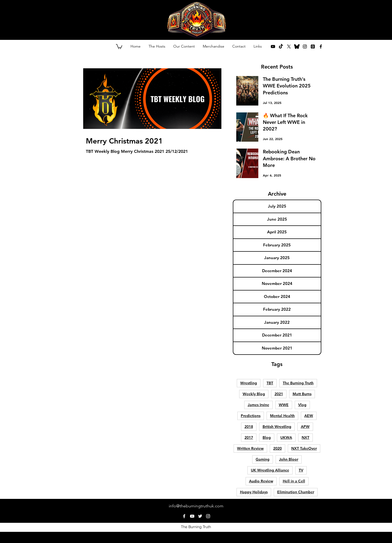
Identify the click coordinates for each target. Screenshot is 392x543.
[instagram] (305, 47)
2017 (249, 437)
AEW (309, 416)
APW (305, 427)
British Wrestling (277, 427)
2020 (277, 448)
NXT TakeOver (304, 448)
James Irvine (258, 405)
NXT (305, 437)
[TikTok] (281, 47)
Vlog (302, 405)
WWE (284, 405)
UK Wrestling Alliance (270, 470)
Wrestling (249, 383)
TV (301, 470)
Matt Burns (302, 394)
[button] (119, 46)
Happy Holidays (254, 492)
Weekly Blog (254, 394)
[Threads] (313, 47)
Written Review (250, 448)
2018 (249, 427)
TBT (270, 383)
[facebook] (321, 47)
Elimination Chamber (296, 492)
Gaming (263, 459)
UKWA (286, 437)
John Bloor (289, 459)
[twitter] (289, 47)
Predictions (251, 416)
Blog (267, 437)
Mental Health (282, 416)
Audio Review (261, 481)
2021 (279, 394)
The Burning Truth (298, 383)
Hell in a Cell (294, 481)
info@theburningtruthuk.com (196, 506)
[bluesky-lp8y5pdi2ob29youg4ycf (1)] (297, 47)
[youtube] (273, 47)
